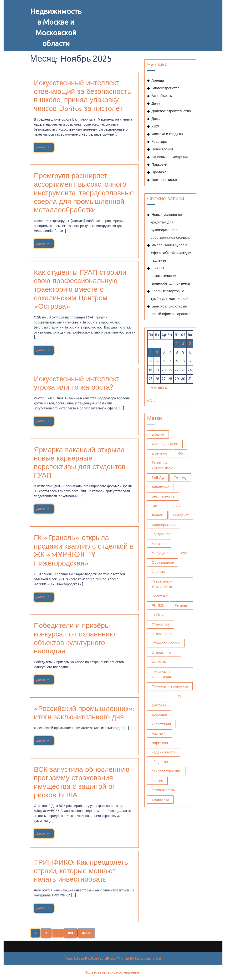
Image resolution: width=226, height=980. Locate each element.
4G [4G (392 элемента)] (180, 453)
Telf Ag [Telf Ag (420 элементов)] (180, 477)
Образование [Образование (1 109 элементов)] (163, 562)
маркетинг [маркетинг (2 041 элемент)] (160, 743)
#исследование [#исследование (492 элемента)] (165, 444)
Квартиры (160, 141)
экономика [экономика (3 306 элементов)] (160, 799)
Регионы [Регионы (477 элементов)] (182, 605)
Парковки (159, 164)
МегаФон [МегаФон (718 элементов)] (159, 543)
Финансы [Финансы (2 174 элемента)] (159, 662)
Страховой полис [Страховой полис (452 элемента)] (166, 643)
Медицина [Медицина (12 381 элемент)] (160, 553)
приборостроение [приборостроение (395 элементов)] (166, 771)
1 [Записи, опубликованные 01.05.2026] (177, 344)
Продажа (159, 172)
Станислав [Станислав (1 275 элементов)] (161, 624)
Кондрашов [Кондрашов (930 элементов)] (161, 534)
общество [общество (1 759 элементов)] (160, 762)
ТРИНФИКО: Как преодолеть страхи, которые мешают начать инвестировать (81, 871)
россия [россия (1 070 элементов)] (157, 781)
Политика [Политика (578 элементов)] (159, 596)
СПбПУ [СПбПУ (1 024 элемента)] (158, 615)
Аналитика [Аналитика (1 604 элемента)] (160, 487)
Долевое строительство (171, 111)
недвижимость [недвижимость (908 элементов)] (164, 752)
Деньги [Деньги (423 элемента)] (157, 515)
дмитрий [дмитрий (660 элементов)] (159, 705)
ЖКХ (156, 126)
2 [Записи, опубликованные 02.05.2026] (183, 344)
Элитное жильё (164, 180)
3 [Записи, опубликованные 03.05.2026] (190, 344)
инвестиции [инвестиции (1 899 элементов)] (161, 724)
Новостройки (162, 149)
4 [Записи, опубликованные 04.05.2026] (151, 352)
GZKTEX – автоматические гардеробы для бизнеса (170, 276)
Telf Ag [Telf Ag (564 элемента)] (158, 477)
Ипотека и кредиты (167, 134)
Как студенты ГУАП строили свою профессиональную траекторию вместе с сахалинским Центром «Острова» (80, 290)
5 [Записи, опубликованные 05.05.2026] (157, 352)
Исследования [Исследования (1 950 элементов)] (164, 525)
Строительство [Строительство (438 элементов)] (164, 653)
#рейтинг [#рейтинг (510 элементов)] (160, 453)
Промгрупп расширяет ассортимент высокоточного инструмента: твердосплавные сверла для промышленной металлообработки (84, 193)
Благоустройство (166, 88)
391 (70, 933)
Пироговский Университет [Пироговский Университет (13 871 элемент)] (162, 584)
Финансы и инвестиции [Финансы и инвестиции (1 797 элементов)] (161, 674)
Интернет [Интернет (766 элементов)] (181, 515)
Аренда (158, 80)
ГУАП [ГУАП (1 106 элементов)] (178, 506)
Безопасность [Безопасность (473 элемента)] (163, 496)
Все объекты (162, 96)
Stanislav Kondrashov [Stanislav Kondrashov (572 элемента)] (162, 465)
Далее (43, 146)
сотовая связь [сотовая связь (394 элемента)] (163, 790)
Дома (156, 119)
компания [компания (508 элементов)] (160, 733)
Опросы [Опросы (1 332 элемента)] (158, 572)
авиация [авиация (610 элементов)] (159, 696)
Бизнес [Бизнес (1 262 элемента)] (157, 506)
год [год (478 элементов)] (178, 696)
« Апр (151, 401)
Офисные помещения (170, 157)
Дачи (156, 103)
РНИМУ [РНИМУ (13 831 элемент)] (158, 605)
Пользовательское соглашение (112, 972)
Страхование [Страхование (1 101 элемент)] (162, 634)
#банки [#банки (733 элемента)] (158, 434)
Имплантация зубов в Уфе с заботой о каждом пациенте (171, 253)
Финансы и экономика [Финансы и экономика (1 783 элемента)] (170, 686)
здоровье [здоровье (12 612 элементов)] (159, 714)
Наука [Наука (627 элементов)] (184, 553)
